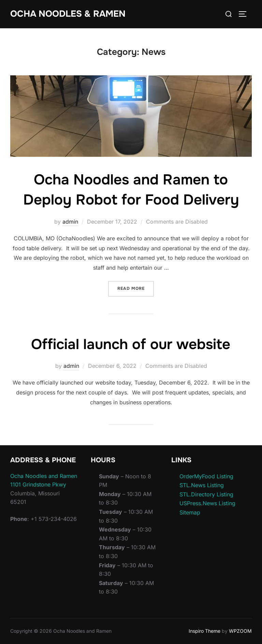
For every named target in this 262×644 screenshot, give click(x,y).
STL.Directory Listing (206, 494)
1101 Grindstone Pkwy (38, 484)
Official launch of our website (131, 344)
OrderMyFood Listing (206, 476)
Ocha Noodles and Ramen (44, 476)
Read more (136, 288)
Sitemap (190, 512)
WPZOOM (240, 631)
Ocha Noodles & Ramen (68, 14)
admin (70, 222)
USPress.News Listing (207, 503)
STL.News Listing (202, 485)
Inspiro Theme (205, 631)
